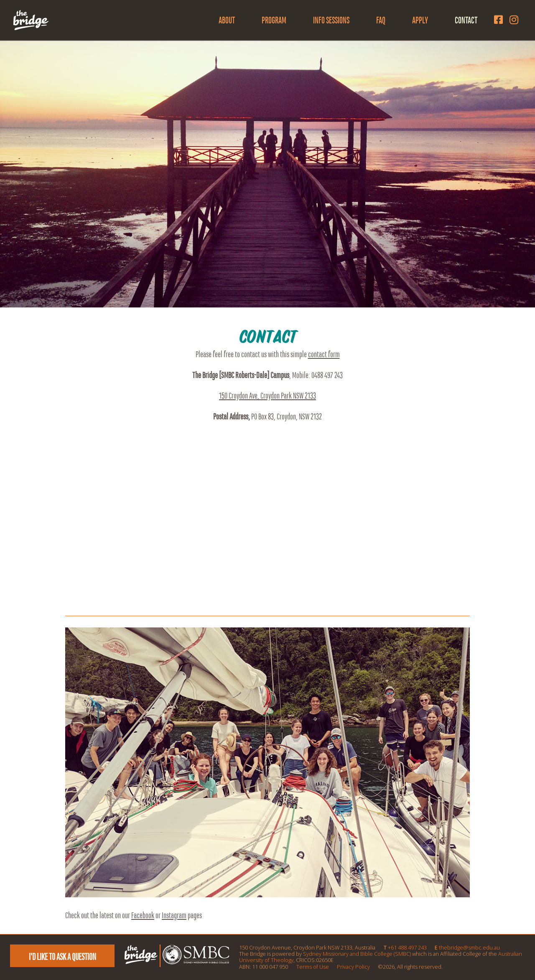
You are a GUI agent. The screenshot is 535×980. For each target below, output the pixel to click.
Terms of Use (313, 967)
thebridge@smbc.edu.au (469, 947)
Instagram (174, 915)
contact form (324, 354)
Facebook (143, 915)
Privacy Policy (353, 967)
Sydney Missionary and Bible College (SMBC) (357, 954)
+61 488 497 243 (407, 947)
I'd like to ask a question (62, 957)
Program (274, 20)
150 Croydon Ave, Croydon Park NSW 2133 (267, 396)
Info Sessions (331, 20)
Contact (466, 20)
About (227, 20)
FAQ (381, 20)
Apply (420, 20)
